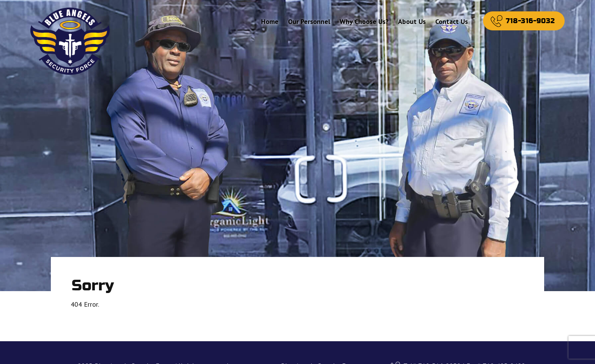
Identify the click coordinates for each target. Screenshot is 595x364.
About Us (412, 21)
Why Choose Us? (364, 21)
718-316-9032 (530, 21)
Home (270, 21)
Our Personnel (309, 21)
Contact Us (452, 21)
